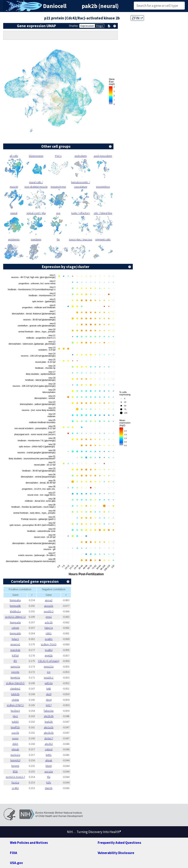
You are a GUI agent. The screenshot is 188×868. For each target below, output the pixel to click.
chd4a (15, 700)
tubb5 (15, 722)
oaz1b (15, 733)
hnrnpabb (15, 633)
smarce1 (15, 644)
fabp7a (49, 628)
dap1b (49, 788)
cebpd (49, 749)
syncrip (15, 672)
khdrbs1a (15, 611)
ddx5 (15, 744)
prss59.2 (49, 611)
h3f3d (15, 656)
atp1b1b (49, 733)
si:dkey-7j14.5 (49, 644)
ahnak (49, 760)
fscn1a (15, 782)
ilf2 (15, 661)
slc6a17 (49, 738)
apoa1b (49, 606)
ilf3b (15, 771)
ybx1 (15, 716)
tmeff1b (15, 727)
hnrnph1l (15, 760)
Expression (87, 26)
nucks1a (15, 755)
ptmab (15, 749)
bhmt (49, 766)
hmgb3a (15, 678)
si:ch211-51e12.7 (15, 777)
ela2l (49, 694)
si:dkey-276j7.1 (15, 705)
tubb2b (15, 694)
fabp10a (49, 711)
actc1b (49, 622)
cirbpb (15, 628)
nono (15, 738)
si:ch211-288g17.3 (15, 617)
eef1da (49, 683)
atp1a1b (49, 727)
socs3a (49, 771)
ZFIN (137, 18)
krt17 (49, 705)
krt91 (49, 755)
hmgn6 (15, 766)
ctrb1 (49, 633)
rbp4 (49, 700)
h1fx (49, 782)
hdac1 (15, 639)
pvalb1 (49, 639)
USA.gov (16, 863)
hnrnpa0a (15, 622)
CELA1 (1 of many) (49, 661)
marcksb (15, 650)
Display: (74, 26)
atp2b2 (49, 744)
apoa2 (49, 600)
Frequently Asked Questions (119, 843)
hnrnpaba (15, 600)
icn (49, 672)
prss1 (49, 617)
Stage (99, 26)
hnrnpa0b (15, 606)
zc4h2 (15, 788)
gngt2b (49, 656)
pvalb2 (49, 650)
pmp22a (49, 667)
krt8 (49, 689)
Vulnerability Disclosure (116, 853)
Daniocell (55, 6)
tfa (49, 777)
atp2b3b (49, 716)
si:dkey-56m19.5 (15, 683)
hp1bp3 (15, 711)
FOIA (14, 853)
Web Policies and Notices (29, 843)
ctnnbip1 (15, 689)
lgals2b (49, 722)
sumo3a (15, 667)
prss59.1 (49, 678)
